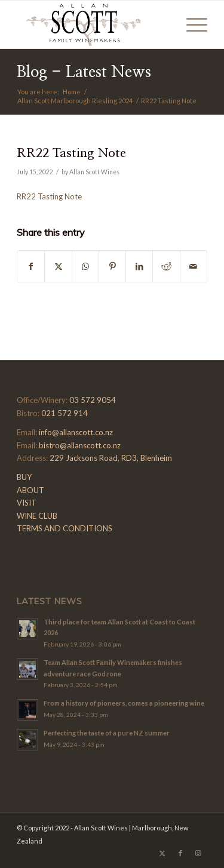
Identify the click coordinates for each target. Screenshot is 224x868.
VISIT (27, 503)
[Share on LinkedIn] (139, 266)
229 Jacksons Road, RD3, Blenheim (111, 458)
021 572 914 (65, 413)
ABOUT (30, 490)
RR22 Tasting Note (49, 196)
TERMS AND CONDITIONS (65, 528)
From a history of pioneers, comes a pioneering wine (124, 703)
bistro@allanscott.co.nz (80, 445)
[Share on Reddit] (166, 266)
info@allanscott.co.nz (76, 432)
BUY (24, 477)
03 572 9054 (93, 400)
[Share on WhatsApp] (85, 266)
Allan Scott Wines (94, 172)
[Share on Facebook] (31, 266)
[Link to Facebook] (180, 853)
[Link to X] (162, 853)
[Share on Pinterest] (112, 266)
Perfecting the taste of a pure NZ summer (107, 733)
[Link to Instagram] (198, 853)
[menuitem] (191, 24)
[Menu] (191, 24)
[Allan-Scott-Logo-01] (93, 24)
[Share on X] (58, 266)
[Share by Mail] (194, 266)
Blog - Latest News (84, 72)
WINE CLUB (37, 516)
